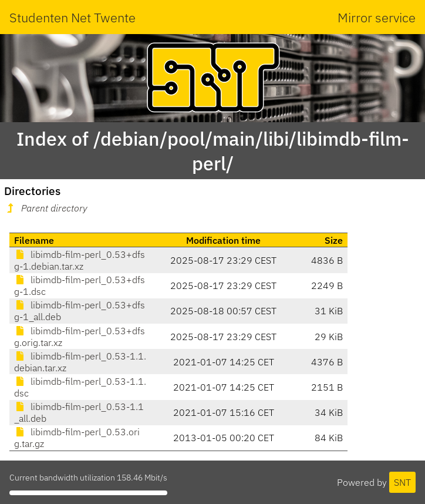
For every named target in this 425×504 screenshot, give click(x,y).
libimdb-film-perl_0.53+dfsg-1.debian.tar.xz (80, 260)
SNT (402, 482)
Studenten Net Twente (72, 17)
